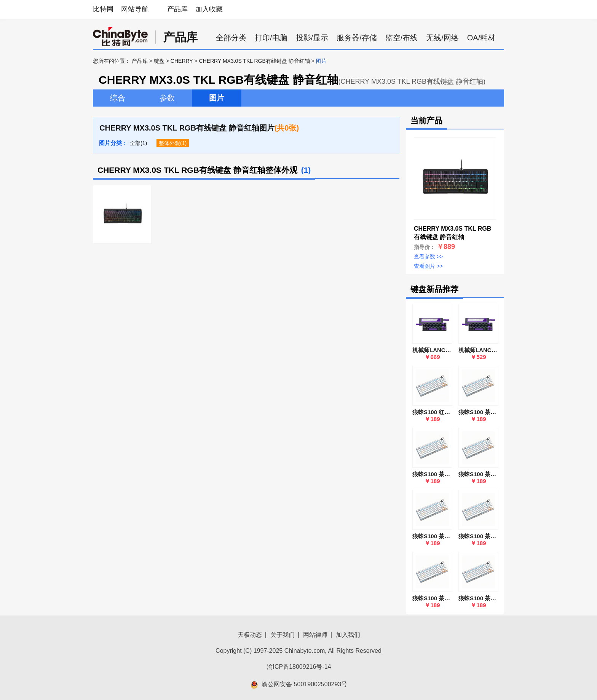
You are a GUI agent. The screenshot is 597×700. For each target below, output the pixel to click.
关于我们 (283, 635)
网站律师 (315, 635)
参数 (167, 98)
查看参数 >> (428, 257)
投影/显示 (312, 38)
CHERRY (182, 61)
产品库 (177, 9)
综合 (118, 98)
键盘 (159, 61)
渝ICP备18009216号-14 (299, 667)
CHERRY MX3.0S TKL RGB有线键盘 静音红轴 (254, 61)
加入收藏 (209, 9)
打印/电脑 (271, 38)
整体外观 (169, 143)
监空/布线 (402, 38)
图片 (217, 98)
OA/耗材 (481, 38)
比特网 (103, 9)
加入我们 (348, 635)
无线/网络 (442, 38)
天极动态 (250, 635)
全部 (135, 143)
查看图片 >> (428, 266)
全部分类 (231, 38)
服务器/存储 (357, 38)
